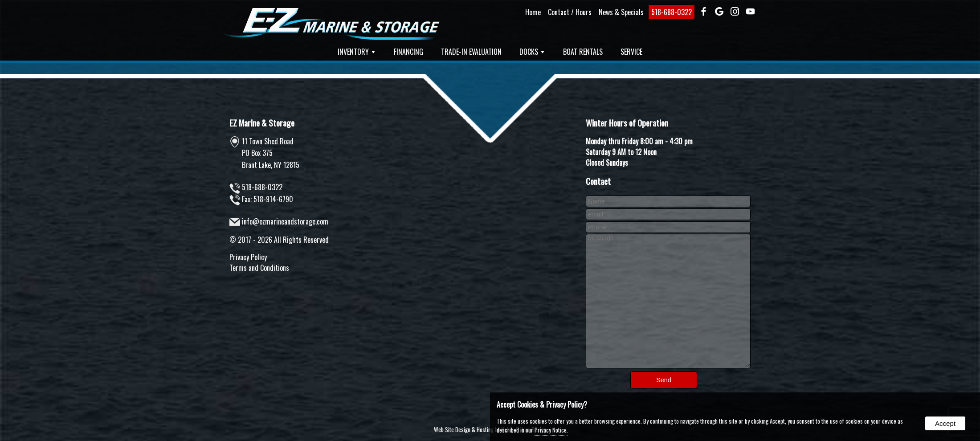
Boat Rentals (583, 52)
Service (631, 52)
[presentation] (704, 12)
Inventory (356, 52)
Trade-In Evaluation (471, 52)
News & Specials (621, 12)
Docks (532, 52)
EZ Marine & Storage (262, 123)
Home (533, 12)
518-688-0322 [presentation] (672, 12)
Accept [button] (945, 423)
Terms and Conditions (259, 268)
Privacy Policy (248, 257)
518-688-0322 (262, 187)
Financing (408, 52)
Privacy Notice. (551, 430)
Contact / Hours (570, 12)
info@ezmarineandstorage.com (285, 221)
